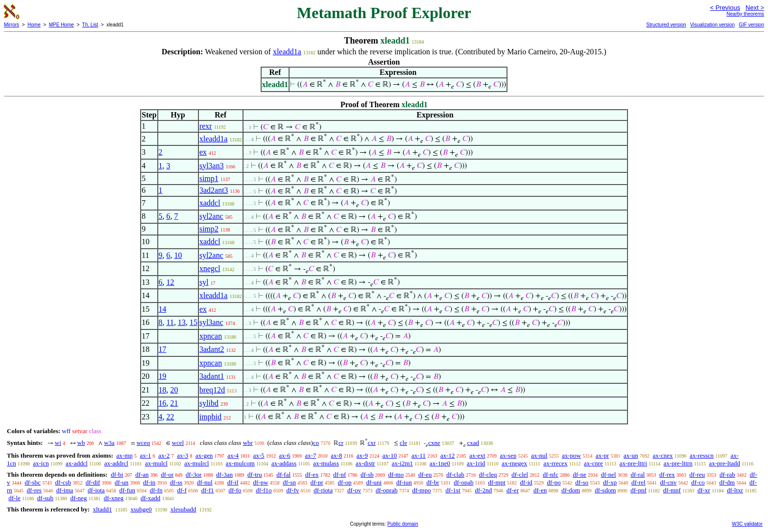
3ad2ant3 (214, 190)
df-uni (374, 482)
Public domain (403, 524)
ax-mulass (326, 463)
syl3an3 (212, 166)
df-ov (354, 490)
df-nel (609, 474)
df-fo (235, 490)
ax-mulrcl (197, 463)
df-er (513, 490)
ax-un (631, 455)
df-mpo (421, 490)
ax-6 (285, 455)
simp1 (209, 178)
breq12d (212, 390)
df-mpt (496, 482)
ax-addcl (77, 463)
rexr (206, 126)
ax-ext (477, 455)
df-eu (425, 474)
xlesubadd (183, 509)
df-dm (727, 482)
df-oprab (387, 490)
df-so (582, 482)
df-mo (396, 474)
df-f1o (264, 490)
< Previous (725, 8)
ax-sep (508, 455)
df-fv (292, 490)
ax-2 (164, 455)
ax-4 (233, 455)
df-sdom (605, 490)
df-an (142, 474)
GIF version (751, 25)
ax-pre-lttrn (678, 463)
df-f (182, 490)
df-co (698, 482)
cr (341, 443)
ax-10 (390, 455)
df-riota (323, 490)
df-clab (455, 474)
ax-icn (41, 463)
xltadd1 (102, 509)
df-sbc (33, 482)
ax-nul (539, 455)
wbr (248, 443)
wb (81, 443)
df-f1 (208, 490)
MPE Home (61, 25)
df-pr (317, 482)
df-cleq (488, 474)
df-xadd (150, 498)
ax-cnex (662, 455)
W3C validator (747, 524)
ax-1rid (476, 463)
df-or (167, 474)
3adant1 (212, 376)
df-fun (127, 490)
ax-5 (259, 455)
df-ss (176, 482)
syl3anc (211, 322)
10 (178, 255)
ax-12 (448, 455)
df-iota (96, 490)
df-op (345, 482)
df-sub (45, 498)
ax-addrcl (116, 463)
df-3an (224, 474)
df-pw (260, 482)
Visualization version (712, 25)
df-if (233, 482)
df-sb (367, 474)
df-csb (63, 482)
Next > (755, 8)
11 (170, 322)
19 (163, 376)
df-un (121, 482)
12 (170, 282)
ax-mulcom (240, 463)
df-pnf (638, 490)
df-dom (571, 490)
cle (403, 443)
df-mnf (672, 490)
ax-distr (365, 463)
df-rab (727, 474)
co (316, 443)
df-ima (65, 490)
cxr (372, 443)
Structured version (666, 25)
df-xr (704, 490)
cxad (473, 443)
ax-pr (602, 455)
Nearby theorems (745, 14)
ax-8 (336, 455)
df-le (14, 498)
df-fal (283, 474)
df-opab (463, 482)
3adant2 (212, 349)
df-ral (637, 474)
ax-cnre (593, 463)
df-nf (339, 474)
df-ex (312, 474)
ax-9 (362, 455)
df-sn (289, 482)
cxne (434, 443)
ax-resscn (702, 455)
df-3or (194, 474)
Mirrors (12, 25)
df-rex (667, 474)
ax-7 (310, 455)
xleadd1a (287, 52)
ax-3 (182, 455)
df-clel (520, 474)
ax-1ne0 (440, 463)
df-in (149, 482)
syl (204, 282)
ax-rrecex (555, 463)
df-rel (638, 482)
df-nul (205, 482)
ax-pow (571, 455)
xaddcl (210, 203)
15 (193, 322)
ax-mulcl (156, 463)
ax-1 (146, 455)
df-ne (579, 474)
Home (34, 25)
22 (170, 417)
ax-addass (284, 463)
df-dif (93, 482)
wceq (143, 443)
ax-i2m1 (402, 463)
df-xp (610, 482)
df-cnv (669, 482)
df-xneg (114, 498)
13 (182, 322)
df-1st (453, 490)
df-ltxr (735, 490)
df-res (34, 490)
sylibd (209, 403)
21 (174, 403)
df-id (526, 482)
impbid (210, 417)
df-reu (697, 474)
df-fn (156, 490)
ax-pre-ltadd (725, 463)
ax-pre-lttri (633, 463)
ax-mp (125, 455)
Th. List (90, 25)
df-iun (404, 482)
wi (58, 443)
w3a (109, 443)
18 (163, 390)
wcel (178, 443)
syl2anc (211, 216)
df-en (540, 490)
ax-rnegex (514, 463)
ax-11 (419, 455)
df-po (554, 482)
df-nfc (551, 474)
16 (163, 403)
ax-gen (204, 455)
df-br (432, 482)
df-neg (78, 498)
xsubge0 (141, 509)
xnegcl (210, 268)
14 (163, 309)
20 (174, 390)
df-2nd (484, 490)
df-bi (117, 474)
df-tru (255, 474)
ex (203, 152)
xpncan (211, 336)
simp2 (209, 229)
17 (163, 349)
